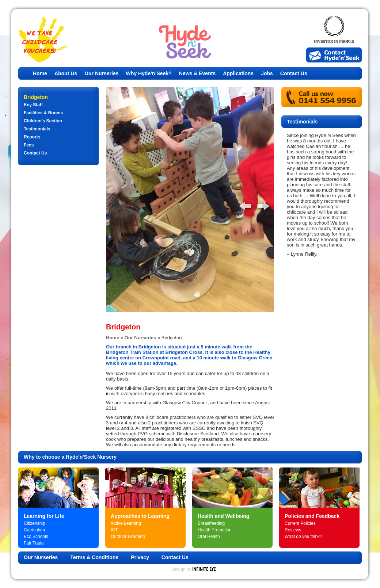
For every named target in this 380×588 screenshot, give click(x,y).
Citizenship (35, 523)
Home (40, 73)
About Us (66, 73)
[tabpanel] (190, 199)
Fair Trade (34, 543)
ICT (114, 530)
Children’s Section (43, 121)
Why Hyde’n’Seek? (149, 73)
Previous (241, 204)
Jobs (267, 73)
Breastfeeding (211, 523)
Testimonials (37, 129)
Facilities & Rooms (43, 113)
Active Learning (126, 523)
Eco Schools (36, 537)
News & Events (197, 73)
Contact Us (294, 73)
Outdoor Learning (128, 537)
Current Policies (300, 523)
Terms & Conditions (94, 557)
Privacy (140, 557)
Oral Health (209, 537)
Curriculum (34, 530)
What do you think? (303, 537)
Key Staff (33, 105)
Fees (29, 145)
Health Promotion (215, 530)
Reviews (293, 530)
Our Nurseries (101, 73)
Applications (238, 73)
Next (259, 204)
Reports (32, 137)
